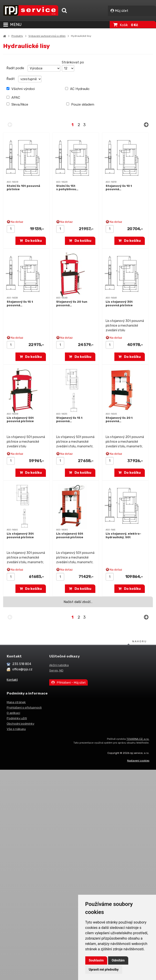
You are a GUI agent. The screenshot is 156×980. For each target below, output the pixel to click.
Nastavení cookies (138, 761)
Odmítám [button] (118, 960)
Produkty (17, 36)
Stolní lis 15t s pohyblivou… (67, 188)
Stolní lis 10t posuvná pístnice (23, 188)
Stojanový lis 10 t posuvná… (119, 188)
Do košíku (31, 241)
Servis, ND (56, 670)
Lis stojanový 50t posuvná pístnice (20, 420)
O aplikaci (13, 713)
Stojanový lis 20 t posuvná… (119, 420)
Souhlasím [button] (96, 960)
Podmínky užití (17, 718)
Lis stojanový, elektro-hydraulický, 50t (123, 535)
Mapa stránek (16, 702)
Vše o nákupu (16, 729)
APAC (13, 98)
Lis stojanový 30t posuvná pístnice (119, 303)
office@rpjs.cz (22, 669)
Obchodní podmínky (20, 724)
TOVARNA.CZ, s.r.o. (138, 739)
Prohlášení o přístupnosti (24, 707)
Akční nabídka (59, 665)
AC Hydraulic (77, 89)
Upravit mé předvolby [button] (104, 970)
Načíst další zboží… (78, 602)
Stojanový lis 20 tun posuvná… (72, 303)
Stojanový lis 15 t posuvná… (20, 303)
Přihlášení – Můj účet (68, 682)
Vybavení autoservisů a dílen (47, 36)
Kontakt (12, 680)
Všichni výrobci (21, 89)
